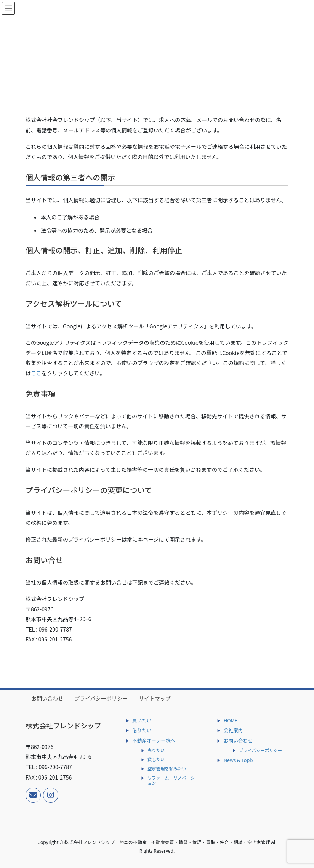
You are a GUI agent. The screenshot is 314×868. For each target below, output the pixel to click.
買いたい (142, 720)
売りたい (156, 750)
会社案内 (233, 730)
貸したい (156, 759)
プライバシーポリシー (101, 698)
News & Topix (239, 760)
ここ (36, 373)
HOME (231, 720)
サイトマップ (155, 698)
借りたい (142, 730)
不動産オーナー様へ (154, 740)
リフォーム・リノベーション (171, 780)
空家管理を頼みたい (167, 768)
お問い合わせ (47, 698)
